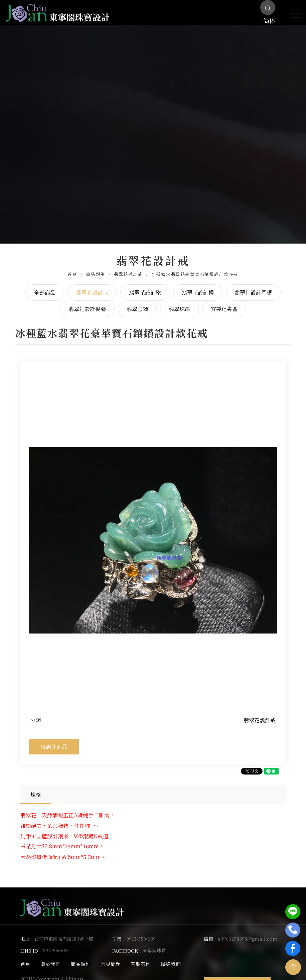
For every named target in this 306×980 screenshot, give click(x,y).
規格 (36, 787)
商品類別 (96, 267)
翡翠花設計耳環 (253, 285)
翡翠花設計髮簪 (87, 302)
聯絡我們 (171, 957)
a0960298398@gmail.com (248, 932)
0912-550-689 (141, 932)
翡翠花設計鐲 (198, 285)
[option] (153, 533)
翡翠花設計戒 (128, 267)
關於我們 (50, 957)
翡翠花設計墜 (145, 285)
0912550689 (56, 943)
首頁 (72, 267)
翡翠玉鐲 (137, 302)
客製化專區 (224, 302)
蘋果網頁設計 (126, 976)
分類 (36, 713)
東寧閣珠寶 (154, 943)
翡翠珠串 (179, 302)
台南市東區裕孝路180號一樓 (64, 932)
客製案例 (141, 957)
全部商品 (45, 285)
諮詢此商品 (54, 739)
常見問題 (111, 957)
